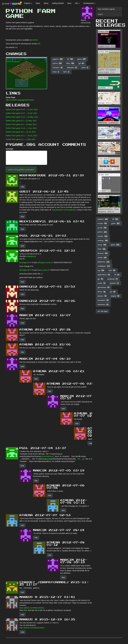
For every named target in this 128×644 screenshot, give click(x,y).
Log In (100, 14)
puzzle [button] (102, 228)
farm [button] (67, 72)
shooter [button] (103, 236)
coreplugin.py (31, 256)
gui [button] (113, 292)
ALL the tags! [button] (103, 311)
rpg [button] (101, 270)
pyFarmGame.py (47, 456)
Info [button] (77, 3)
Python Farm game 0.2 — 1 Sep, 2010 (21, 139)
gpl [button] (82, 63)
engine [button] (115, 296)
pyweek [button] (115, 283)
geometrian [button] (104, 287)
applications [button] (104, 275)
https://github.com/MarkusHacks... (33, 608)
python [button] (57, 63)
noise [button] (56, 72)
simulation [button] (103, 300)
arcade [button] (103, 223)
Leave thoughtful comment (21, 170)
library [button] (102, 292)
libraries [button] (103, 253)
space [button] (115, 245)
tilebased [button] (72, 68)
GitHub (35, 40)
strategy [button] (103, 241)
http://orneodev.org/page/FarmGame (20, 100)
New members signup (106, 9)
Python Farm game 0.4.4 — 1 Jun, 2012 (21, 128)
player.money (42, 270)
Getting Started (58, 3)
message (10, 149)
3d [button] (117, 275)
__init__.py (80, 459)
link (39, 44)
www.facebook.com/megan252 (64, 210)
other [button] (70, 63)
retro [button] (112, 270)
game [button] (82, 59)
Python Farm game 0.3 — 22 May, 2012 (21, 121)
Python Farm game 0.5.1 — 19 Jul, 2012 (21, 136)
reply (22, 187)
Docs (69, 3)
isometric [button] (58, 68)
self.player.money (44, 263)
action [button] (102, 245)
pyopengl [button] (113, 279)
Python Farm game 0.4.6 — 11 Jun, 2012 (22, 109)
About (46, 3)
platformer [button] (104, 262)
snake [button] (102, 283)
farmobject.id (24, 263)
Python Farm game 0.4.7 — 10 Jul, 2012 (21, 113)
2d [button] (70, 59)
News (38, 3)
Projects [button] (28, 3)
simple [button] (102, 258)
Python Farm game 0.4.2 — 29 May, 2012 (22, 117)
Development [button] (89, 3)
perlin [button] (85, 68)
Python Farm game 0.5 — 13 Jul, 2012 (21, 132)
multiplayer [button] (104, 266)
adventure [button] (103, 305)
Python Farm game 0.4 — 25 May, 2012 (21, 124)
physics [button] (102, 296)
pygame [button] (58, 59)
